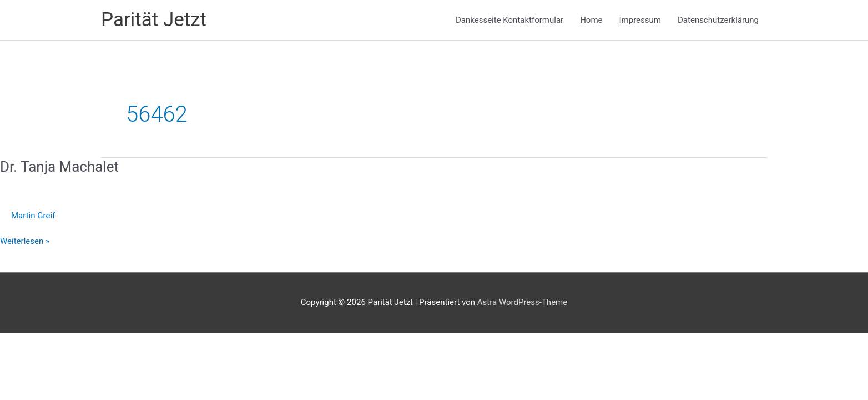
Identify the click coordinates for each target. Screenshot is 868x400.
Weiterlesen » (25, 241)
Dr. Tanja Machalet (59, 167)
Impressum (640, 20)
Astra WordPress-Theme (522, 302)
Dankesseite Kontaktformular (509, 20)
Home (591, 20)
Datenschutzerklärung (718, 20)
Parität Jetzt (154, 20)
